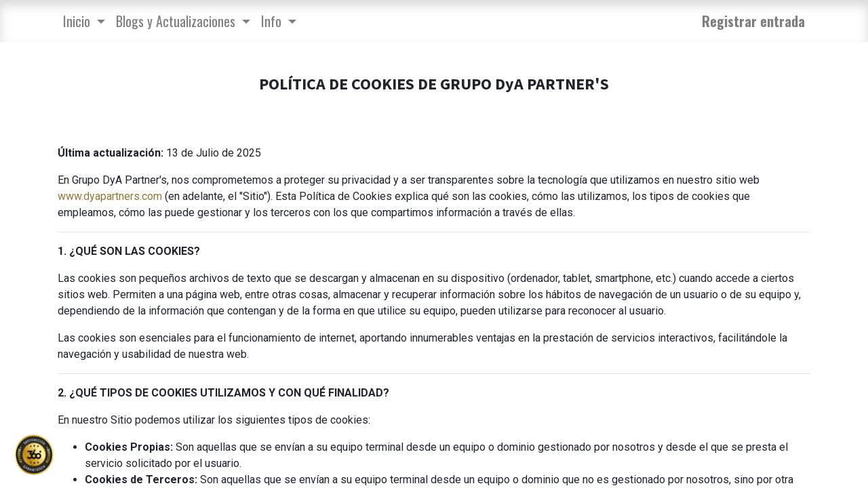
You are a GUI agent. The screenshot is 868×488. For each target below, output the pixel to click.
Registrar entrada (753, 21)
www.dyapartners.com (110, 196)
